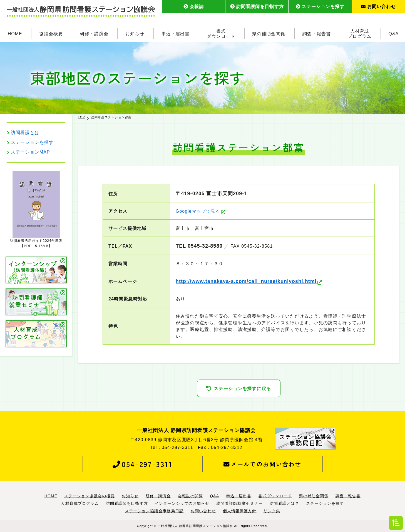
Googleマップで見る (198, 211)
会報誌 (194, 7)
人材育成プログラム (360, 33)
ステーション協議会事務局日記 (154, 511)
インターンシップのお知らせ (182, 504)
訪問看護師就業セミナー (240, 504)
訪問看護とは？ (284, 504)
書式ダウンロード (221, 33)
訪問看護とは (25, 133)
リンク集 (272, 511)
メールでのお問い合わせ (263, 464)
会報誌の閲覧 (191, 496)
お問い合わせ (378, 7)
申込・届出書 (176, 33)
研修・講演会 (94, 33)
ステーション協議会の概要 (89, 496)
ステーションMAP (30, 152)
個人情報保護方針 (240, 511)
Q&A (394, 33)
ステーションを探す (320, 7)
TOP (81, 117)
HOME (15, 33)
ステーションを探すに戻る (242, 389)
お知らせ (135, 33)
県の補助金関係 (269, 33)
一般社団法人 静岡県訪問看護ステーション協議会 (195, 526)
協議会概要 (51, 33)
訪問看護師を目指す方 (257, 7)
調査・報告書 (317, 33)
